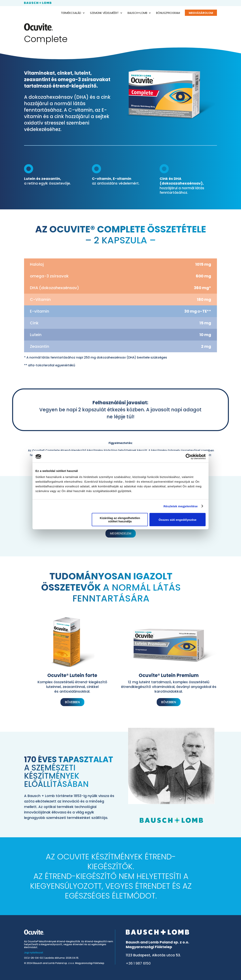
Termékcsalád (71, 13)
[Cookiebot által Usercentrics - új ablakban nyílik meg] (188, 456)
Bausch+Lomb (137, 13)
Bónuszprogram (168, 13)
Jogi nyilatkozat (34, 953)
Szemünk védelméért (104, 13)
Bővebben (72, 702)
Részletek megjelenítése (181, 506)
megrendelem (121, 533)
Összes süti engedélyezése (178, 520)
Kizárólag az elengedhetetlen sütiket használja (120, 520)
